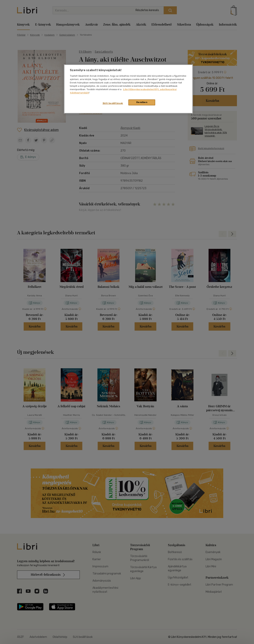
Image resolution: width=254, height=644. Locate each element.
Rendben (142, 102)
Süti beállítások (113, 103)
